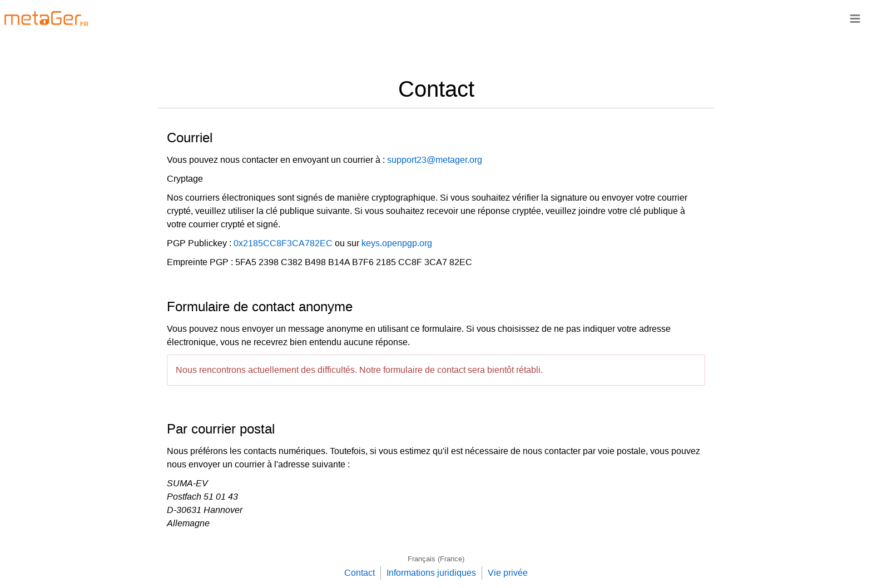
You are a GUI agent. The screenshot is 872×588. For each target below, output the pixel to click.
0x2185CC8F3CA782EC (283, 243)
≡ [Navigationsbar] (855, 18)
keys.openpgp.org (397, 243)
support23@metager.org (435, 160)
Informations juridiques (431, 573)
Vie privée (508, 573)
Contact (360, 573)
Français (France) (436, 559)
